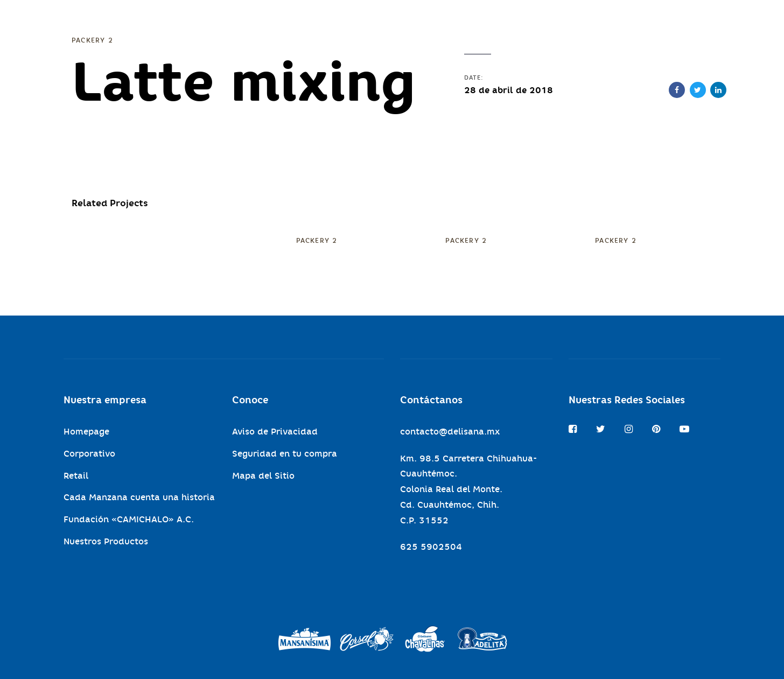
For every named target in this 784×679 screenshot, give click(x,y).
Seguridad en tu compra (285, 454)
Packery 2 (92, 40)
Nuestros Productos (106, 541)
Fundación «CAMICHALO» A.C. (129, 519)
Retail (76, 476)
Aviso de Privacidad (275, 432)
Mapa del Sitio (263, 476)
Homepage (86, 432)
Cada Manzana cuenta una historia (139, 497)
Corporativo (89, 454)
